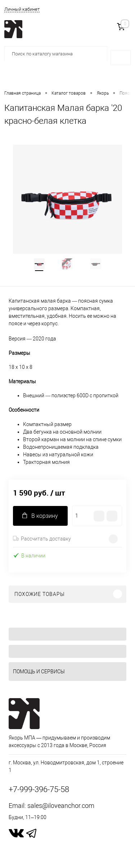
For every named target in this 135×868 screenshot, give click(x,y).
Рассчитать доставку (42, 539)
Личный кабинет (22, 9)
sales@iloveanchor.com (61, 806)
